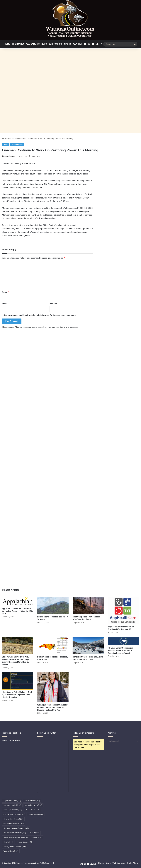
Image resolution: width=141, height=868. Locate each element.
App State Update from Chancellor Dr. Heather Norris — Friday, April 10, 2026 (17, 611)
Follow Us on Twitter (46, 733)
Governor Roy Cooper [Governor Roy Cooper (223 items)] (13, 819)
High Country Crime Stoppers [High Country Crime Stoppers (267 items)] (16, 828)
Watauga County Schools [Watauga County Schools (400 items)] (15, 847)
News (44, 44)
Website (53, 304)
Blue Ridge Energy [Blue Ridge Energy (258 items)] (33, 805)
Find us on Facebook (11, 740)
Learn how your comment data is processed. (58, 327)
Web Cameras (33, 44)
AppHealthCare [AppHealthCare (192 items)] (32, 801)
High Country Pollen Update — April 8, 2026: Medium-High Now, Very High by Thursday (17, 695)
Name (5, 292)
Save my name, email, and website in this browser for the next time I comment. (40, 315)
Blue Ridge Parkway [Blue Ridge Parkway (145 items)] (13, 810)
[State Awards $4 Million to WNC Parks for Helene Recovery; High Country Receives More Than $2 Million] (18, 646)
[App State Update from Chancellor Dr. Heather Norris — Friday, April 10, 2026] (18, 601)
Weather (78, 44)
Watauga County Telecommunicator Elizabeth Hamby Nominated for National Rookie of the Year (52, 707)
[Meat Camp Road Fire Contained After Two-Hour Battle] (88, 605)
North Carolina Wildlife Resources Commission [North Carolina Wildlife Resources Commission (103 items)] (22, 837)
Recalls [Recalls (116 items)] (8, 842)
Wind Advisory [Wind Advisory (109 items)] (11, 851)
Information (18, 44)
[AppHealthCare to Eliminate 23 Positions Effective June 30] (123, 610)
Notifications (55, 44)
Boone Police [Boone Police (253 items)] (32, 810)
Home (7, 44)
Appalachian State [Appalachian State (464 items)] (12, 801)
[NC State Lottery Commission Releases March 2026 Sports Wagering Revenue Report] (123, 641)
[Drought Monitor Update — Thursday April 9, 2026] (53, 646)
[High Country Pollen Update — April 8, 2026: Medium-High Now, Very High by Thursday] (18, 681)
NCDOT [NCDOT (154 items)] (34, 833)
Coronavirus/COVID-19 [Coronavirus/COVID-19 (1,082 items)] (14, 814)
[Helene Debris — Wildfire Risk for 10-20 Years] (53, 605)
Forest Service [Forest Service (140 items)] (36, 814)
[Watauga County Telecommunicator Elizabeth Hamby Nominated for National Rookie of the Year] (53, 687)
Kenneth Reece (10, 156)
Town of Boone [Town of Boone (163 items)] (24, 842)
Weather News (17, 144)
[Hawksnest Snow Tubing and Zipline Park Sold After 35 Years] (88, 646)
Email (5, 304)
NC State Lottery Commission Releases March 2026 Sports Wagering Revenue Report (120, 650)
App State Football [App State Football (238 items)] (12, 805)
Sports (68, 44)
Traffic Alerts (133, 863)
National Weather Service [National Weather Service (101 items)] (15, 833)
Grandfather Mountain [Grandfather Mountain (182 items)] (14, 824)
